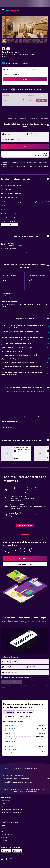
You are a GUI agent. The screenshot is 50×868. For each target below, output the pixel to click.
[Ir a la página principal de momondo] (13, 10)
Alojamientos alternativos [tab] (25, 712)
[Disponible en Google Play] (6, 851)
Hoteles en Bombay (10, 731)
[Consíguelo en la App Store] (17, 851)
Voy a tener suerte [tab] (10, 717)
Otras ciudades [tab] (9, 712)
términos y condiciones (31, 686)
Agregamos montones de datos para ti (26, 779)
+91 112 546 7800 (8, 61)
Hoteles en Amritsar (9, 741)
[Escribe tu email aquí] (27, 672)
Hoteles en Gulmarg (10, 736)
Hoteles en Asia (18, 790)
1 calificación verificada (20, 63)
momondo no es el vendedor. (26, 775)
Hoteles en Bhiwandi (10, 739)
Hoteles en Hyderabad (10, 744)
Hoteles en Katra (9, 734)
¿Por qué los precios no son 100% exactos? (26, 782)
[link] (25, 526)
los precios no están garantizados (11, 770)
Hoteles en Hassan (9, 728)
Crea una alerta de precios (33, 515)
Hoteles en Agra (8, 752)
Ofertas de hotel (8, 790)
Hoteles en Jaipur (9, 747)
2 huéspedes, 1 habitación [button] (13, 74)
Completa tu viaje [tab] (25, 717)
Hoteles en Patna (9, 726)
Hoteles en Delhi (40, 790)
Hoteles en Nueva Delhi (19, 791)
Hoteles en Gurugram (10, 749)
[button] (3, 10)
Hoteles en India (29, 790)
